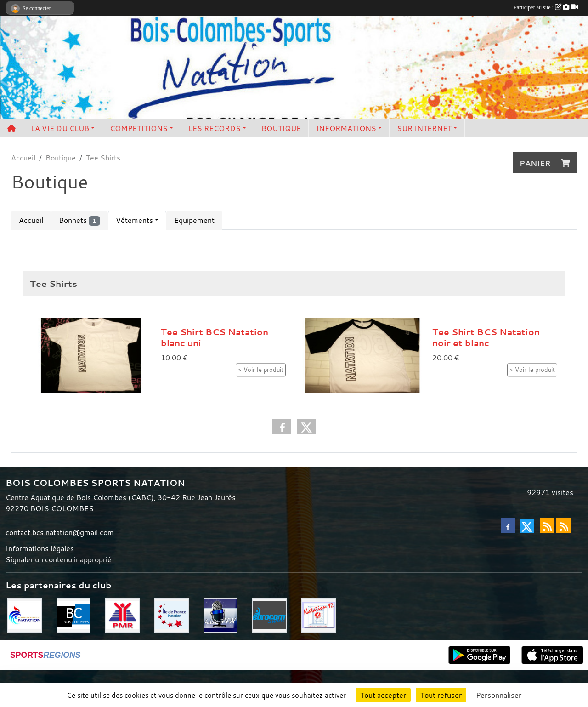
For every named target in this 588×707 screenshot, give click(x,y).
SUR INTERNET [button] (424, 128)
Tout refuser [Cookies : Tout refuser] (441, 695)
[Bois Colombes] (74, 615)
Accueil (31, 220)
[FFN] (25, 615)
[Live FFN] (221, 615)
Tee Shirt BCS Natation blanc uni (215, 338)
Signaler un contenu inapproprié (59, 559)
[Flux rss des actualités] (547, 525)
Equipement (194, 220)
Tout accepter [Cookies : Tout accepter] (383, 695)
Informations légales (40, 548)
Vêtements (134, 220)
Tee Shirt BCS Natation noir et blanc (486, 338)
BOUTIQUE (281, 128)
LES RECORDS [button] (215, 128)
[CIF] (172, 615)
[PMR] (122, 615)
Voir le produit (263, 370)
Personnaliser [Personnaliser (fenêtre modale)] (499, 695)
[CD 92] (319, 615)
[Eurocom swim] (269, 615)
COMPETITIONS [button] (139, 128)
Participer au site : (546, 7)
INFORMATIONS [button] (346, 128)
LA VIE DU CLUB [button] (60, 128)
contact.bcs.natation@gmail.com (60, 532)
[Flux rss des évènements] (564, 525)
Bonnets (79, 220)
